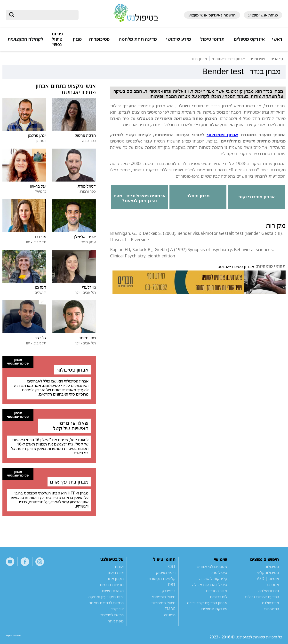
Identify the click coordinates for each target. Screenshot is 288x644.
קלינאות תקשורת (162, 579)
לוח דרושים (219, 597)
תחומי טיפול (212, 39)
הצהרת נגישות (113, 591)
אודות (119, 566)
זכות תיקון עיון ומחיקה (106, 597)
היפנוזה (170, 615)
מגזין (77, 39)
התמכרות (272, 609)
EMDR (170, 609)
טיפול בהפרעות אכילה (210, 585)
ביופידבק (169, 591)
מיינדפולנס (270, 603)
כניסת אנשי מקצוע (263, 15)
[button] (248, 41)
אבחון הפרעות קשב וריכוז (207, 603)
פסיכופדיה (99, 39)
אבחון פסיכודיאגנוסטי (235, 267)
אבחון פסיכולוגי (222, 135)
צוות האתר (115, 572)
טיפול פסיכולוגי (164, 603)
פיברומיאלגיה (269, 591)
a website (22, 637)
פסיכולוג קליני (268, 572)
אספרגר (273, 585)
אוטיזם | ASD (268, 579)
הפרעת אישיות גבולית (262, 597)
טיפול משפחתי (164, 597)
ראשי (277, 39)
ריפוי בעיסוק (166, 572)
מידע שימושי (179, 39)
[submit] (12, 15)
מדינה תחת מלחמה (138, 39)
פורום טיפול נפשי (57, 39)
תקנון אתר (115, 579)
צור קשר (117, 609)
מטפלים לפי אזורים (212, 566)
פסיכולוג (272, 566)
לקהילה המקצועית (25, 39)
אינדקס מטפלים (249, 39)
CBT (172, 566)
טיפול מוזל (219, 572)
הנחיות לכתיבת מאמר (106, 603)
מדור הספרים (216, 591)
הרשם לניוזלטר (112, 615)
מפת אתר (116, 621)
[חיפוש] (46, 15)
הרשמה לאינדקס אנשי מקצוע (212, 15)
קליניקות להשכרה (213, 579)
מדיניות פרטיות (112, 585)
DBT (172, 585)
